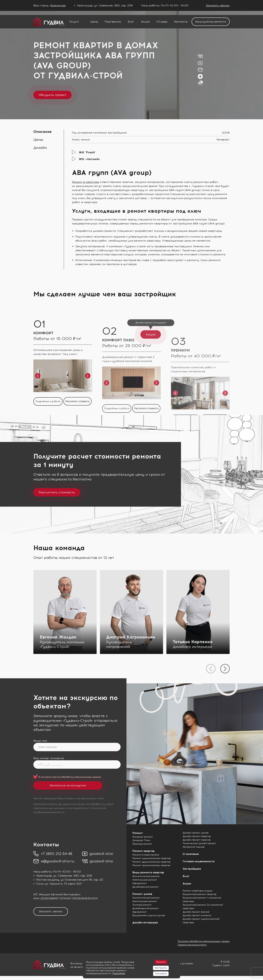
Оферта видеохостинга (192, 945)
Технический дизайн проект (199, 843)
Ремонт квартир (143, 851)
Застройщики (192, 869)
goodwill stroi (101, 854)
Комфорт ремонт (143, 837)
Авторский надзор (194, 847)
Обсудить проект (52, 95)
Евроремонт (140, 883)
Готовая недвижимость (199, 861)
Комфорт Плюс (141, 840)
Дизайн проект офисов (197, 840)
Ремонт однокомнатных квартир (152, 858)
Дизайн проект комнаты (197, 915)
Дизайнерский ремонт (146, 887)
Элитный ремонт (142, 905)
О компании (191, 854)
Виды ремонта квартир (148, 872)
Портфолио (113, 22)
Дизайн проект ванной (196, 912)
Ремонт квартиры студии (198, 891)
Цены (94, 22)
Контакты (181, 22)
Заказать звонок (218, 5)
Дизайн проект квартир (197, 836)
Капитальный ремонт (145, 880)
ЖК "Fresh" (87, 152)
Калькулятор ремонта (211, 22)
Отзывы (162, 22)
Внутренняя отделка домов (149, 915)
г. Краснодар (43, 876)
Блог (131, 22)
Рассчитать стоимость (57, 492)
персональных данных (88, 777)
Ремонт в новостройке (146, 855)
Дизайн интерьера (145, 922)
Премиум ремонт (142, 844)
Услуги (74, 22)
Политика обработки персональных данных (204, 941)
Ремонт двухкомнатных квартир (151, 862)
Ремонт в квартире (86, 182)
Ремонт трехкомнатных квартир (151, 865)
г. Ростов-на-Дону (46, 880)
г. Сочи (38, 884)
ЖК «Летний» (89, 159)
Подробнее (119, 973)
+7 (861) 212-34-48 (57, 854)
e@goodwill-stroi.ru (58, 861)
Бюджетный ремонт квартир (200, 894)
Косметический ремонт (146, 876)
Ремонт (138, 833)
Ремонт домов (142, 894)
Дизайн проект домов (196, 833)
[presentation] (211, 669)
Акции (145, 22)
